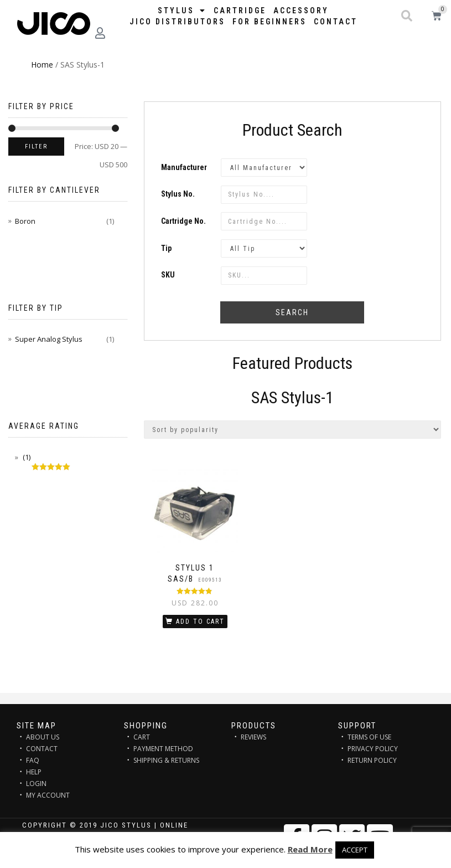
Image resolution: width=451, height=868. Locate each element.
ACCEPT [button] (355, 850)
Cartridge (240, 11)
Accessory (301, 11)
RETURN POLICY (372, 760)
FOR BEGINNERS (269, 22)
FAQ (33, 760)
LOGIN (36, 784)
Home (42, 65)
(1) (26, 457)
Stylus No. (178, 194)
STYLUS (182, 11)
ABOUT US (43, 737)
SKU (168, 275)
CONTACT (42, 749)
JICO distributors (177, 22)
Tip (166, 248)
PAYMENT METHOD (163, 749)
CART (142, 737)
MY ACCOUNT (48, 795)
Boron (25, 221)
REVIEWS (253, 737)
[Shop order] (293, 430)
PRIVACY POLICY (373, 749)
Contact (336, 22)
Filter (36, 147)
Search (292, 312)
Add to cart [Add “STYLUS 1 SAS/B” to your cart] (200, 622)
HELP (34, 772)
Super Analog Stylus (49, 339)
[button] (407, 16)
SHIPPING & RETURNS (166, 760)
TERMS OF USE (369, 737)
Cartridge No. (183, 221)
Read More (310, 849)
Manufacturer (184, 167)
